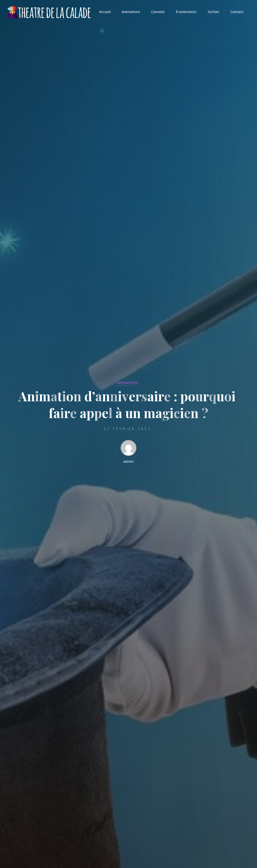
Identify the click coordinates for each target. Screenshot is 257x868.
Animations (127, 382)
